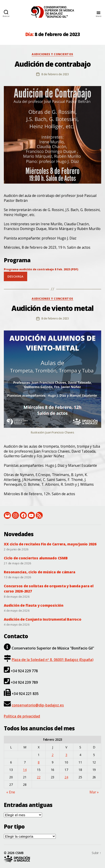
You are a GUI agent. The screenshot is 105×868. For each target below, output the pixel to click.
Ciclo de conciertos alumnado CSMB (36, 558)
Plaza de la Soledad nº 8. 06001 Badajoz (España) (52, 660)
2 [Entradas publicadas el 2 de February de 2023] (53, 755)
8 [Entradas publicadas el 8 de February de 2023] (39, 762)
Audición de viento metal (52, 308)
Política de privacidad (22, 716)
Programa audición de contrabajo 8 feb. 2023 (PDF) (41, 269)
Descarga (15, 276)
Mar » (94, 792)
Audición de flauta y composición (34, 605)
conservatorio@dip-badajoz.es (38, 705)
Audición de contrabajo (53, 64)
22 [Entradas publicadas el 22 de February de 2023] (39, 777)
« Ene (11, 792)
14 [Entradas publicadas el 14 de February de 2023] (25, 770)
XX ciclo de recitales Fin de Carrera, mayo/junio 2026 (50, 544)
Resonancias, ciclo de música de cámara (39, 572)
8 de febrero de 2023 (55, 74)
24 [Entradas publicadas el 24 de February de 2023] (66, 777)
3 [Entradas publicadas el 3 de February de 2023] (66, 755)
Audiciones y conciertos (52, 54)
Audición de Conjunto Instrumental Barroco (42, 619)
